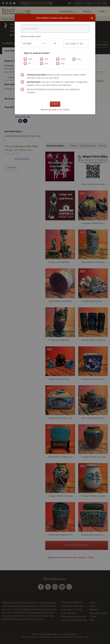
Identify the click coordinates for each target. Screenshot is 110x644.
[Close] (92, 18)
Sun (63, 63)
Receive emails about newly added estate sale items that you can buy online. (56, 76)
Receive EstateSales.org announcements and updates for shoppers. (53, 91)
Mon (30, 59)
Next (55, 104)
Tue (46, 59)
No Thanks (64, 110)
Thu (79, 59)
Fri (29, 63)
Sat (46, 63)
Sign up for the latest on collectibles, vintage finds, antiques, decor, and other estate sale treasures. (57, 84)
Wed (63, 59)
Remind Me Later (49, 110)
